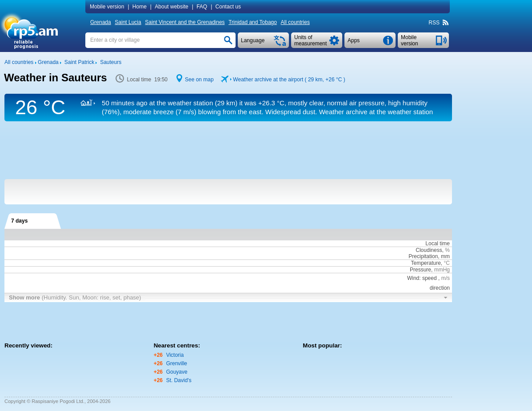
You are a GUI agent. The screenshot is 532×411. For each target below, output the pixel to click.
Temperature (426, 263)
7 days (19, 221)
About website (171, 7)
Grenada (101, 22)
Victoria (175, 355)
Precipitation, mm (429, 256)
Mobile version (107, 7)
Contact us (228, 7)
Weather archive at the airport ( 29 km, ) (289, 80)
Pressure (420, 270)
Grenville (177, 363)
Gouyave (177, 372)
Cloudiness (429, 250)
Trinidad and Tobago (253, 22)
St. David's (179, 380)
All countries (295, 22)
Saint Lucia (128, 22)
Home (140, 7)
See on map (199, 80)
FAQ (202, 7)
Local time (438, 243)
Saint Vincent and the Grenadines (185, 22)
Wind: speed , (428, 278)
